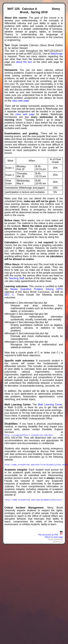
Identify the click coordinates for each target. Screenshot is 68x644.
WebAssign (57, 54)
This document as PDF (50, 536)
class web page (20, 101)
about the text (24, 62)
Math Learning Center (50, 405)
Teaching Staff (16, 278)
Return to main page (54, 538)
